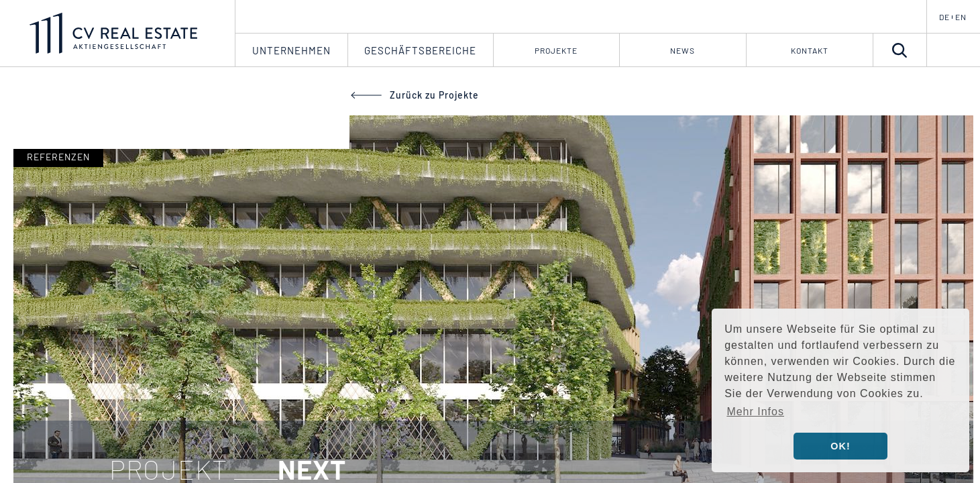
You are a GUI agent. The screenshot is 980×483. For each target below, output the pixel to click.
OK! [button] (840, 446)
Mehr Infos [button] (755, 412)
